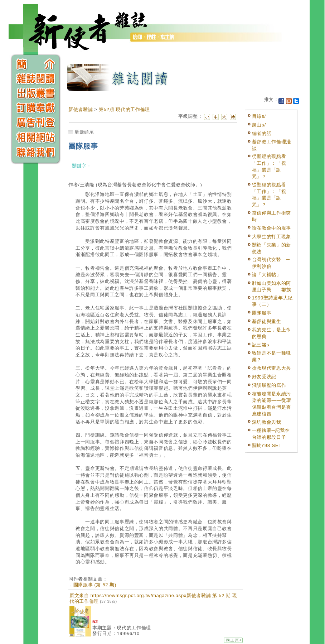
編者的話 (262, 133)
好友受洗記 (264, 377)
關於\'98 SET (267, 445)
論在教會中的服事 (271, 228)
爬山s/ (259, 125)
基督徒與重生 (267, 321)
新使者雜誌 (81, 109)
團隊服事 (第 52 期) (95, 585)
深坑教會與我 (267, 422)
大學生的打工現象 (271, 237)
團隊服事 (262, 313)
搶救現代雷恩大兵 (271, 368)
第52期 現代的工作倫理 (124, 109)
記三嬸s (261, 345)
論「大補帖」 (267, 275)
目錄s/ (259, 116)
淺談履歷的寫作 (269, 385)
